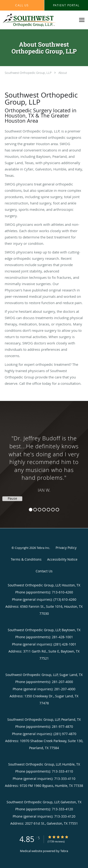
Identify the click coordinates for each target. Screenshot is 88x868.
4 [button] (44, 510)
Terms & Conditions (26, 559)
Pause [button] (12, 498)
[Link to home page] (38, 20)
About (63, 73)
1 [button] (31, 510)
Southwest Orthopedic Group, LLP (28, 73)
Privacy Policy (66, 548)
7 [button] (57, 510)
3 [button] (40, 510)
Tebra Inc (43, 548)
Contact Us (44, 571)
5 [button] (48, 510)
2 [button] (35, 510)
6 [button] (53, 510)
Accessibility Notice (62, 559)
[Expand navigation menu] (82, 20)
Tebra (64, 851)
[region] (44, 460)
